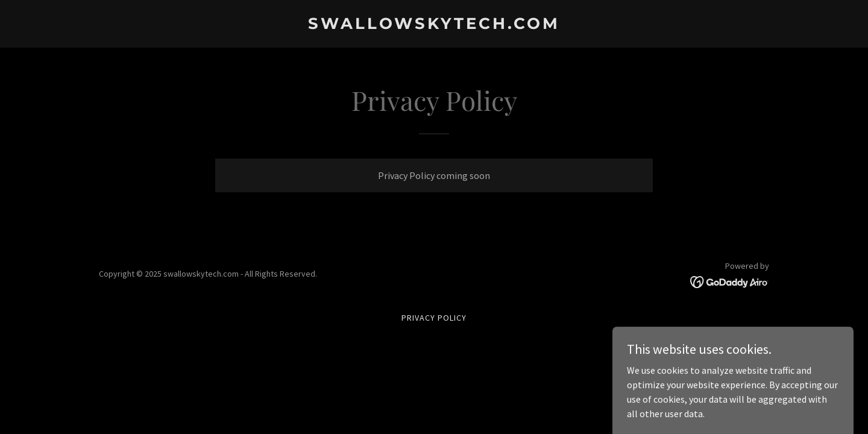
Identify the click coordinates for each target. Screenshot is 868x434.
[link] (434, 25)
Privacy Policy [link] (434, 318)
